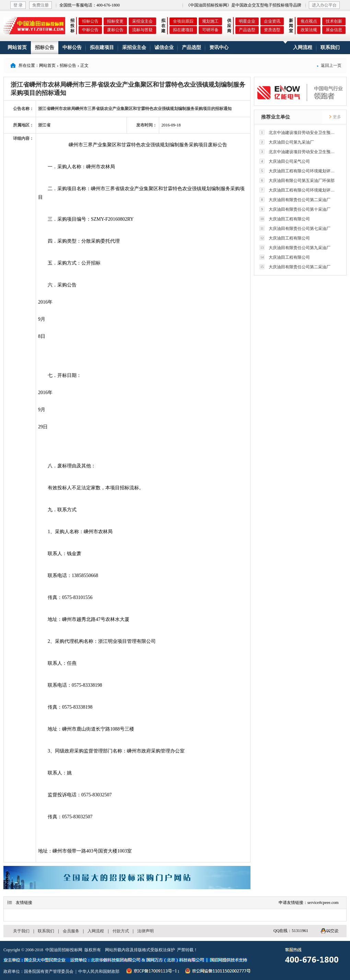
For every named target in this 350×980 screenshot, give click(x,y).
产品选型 (247, 30)
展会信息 (334, 30)
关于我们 (21, 931)
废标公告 (115, 30)
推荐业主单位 (276, 117)
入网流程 (303, 47)
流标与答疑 (142, 30)
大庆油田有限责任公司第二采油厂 (295, 200)
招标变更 (115, 21)
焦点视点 (309, 21)
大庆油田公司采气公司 (285, 161)
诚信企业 (164, 47)
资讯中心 (219, 47)
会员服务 (71, 931)
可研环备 (210, 30)
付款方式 (121, 931)
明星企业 (247, 21)
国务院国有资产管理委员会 (49, 971)
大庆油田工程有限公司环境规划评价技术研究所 (299, 171)
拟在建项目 (183, 30)
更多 (335, 117)
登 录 (18, 5)
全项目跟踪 (183, 21)
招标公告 (90, 21)
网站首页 (17, 47)
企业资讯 (272, 21)
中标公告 (90, 30)
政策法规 (309, 30)
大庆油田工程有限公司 (285, 219)
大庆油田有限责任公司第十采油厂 (295, 209)
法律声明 (145, 931)
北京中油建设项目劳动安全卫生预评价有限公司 (299, 132)
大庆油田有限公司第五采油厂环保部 (297, 180)
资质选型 (272, 30)
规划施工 (210, 21)
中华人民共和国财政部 (99, 971)
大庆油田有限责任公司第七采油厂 (295, 228)
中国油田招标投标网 (64, 950)
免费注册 (40, 5)
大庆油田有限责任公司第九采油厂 (295, 248)
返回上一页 (329, 65)
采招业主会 (142, 21)
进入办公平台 (324, 5)
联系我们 (330, 47)
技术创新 (334, 21)
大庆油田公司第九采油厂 (287, 142)
